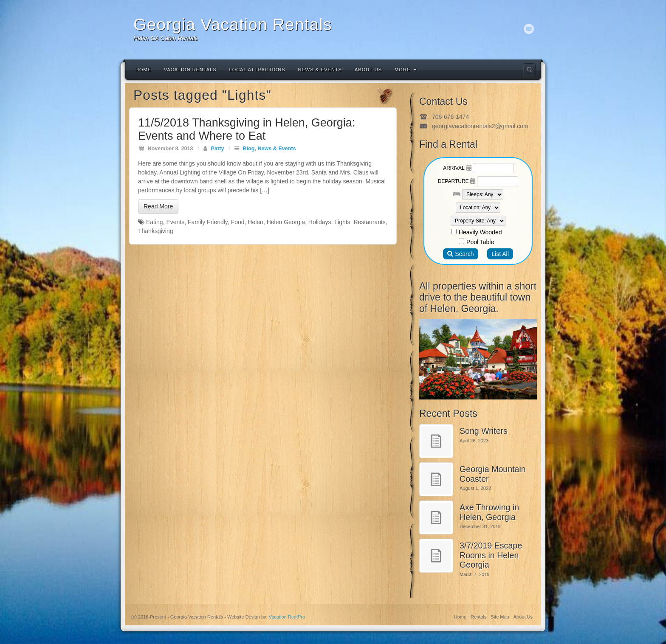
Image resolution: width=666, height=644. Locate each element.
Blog (248, 149)
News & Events (320, 70)
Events (175, 222)
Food (238, 222)
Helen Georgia (286, 222)
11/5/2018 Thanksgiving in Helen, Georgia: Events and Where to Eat (247, 129)
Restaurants (369, 222)
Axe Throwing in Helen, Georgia (489, 512)
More (406, 70)
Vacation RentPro (287, 617)
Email (529, 29)
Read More (158, 206)
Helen (255, 222)
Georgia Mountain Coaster (493, 474)
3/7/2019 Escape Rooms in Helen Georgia (491, 555)
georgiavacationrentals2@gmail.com (480, 126)
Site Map (500, 617)
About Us (368, 70)
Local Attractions (257, 70)
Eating (155, 222)
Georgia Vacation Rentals (233, 24)
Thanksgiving (156, 231)
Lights (342, 222)
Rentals (478, 617)
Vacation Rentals (190, 70)
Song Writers (484, 431)
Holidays (320, 222)
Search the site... (529, 70)
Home (143, 70)
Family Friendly (208, 222)
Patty (218, 149)
